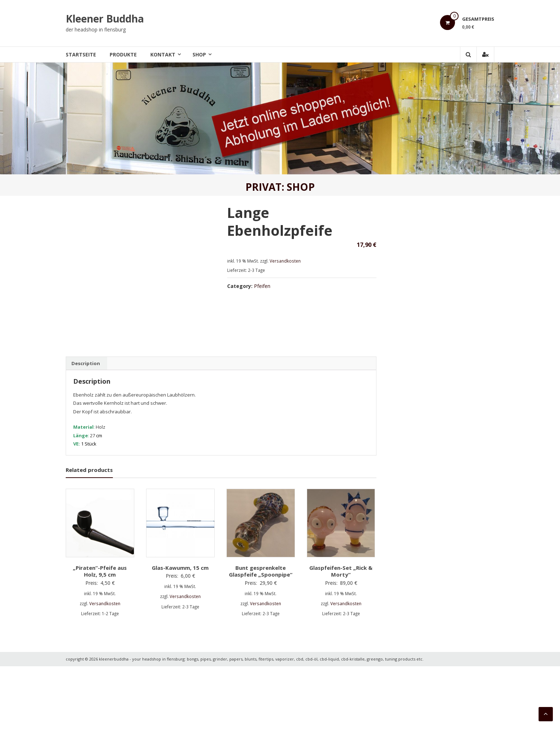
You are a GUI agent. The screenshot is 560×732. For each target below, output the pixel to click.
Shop (199, 54)
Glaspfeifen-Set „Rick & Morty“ (341, 637)
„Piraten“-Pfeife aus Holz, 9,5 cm (100, 637)
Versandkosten (285, 261)
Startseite (81, 54)
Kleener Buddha (105, 19)
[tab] (86, 429)
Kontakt (163, 54)
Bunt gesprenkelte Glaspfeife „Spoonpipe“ (261, 637)
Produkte (123, 54)
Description (86, 429)
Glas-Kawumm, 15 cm (180, 633)
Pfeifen (262, 286)
